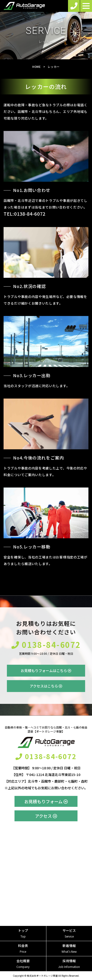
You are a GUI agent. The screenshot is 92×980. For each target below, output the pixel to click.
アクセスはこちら (46, 686)
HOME (37, 67)
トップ (23, 933)
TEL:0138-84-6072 (24, 214)
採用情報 (69, 964)
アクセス (46, 816)
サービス (69, 933)
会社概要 (23, 964)
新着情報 (69, 948)
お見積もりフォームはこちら (46, 671)
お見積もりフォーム (46, 801)
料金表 (23, 948)
